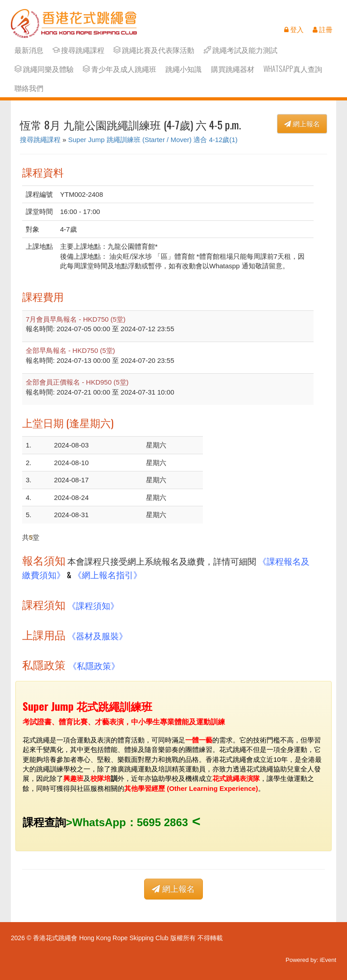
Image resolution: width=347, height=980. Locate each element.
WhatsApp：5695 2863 (130, 822)
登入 (294, 29)
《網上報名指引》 (108, 574)
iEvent (328, 960)
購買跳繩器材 (233, 69)
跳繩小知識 (183, 69)
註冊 (323, 29)
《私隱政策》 (94, 665)
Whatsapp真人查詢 (293, 69)
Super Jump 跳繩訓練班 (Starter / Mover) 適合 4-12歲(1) (153, 140)
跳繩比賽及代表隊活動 (154, 50)
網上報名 (302, 124)
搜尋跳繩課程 (78, 50)
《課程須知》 (93, 605)
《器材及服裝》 (97, 635)
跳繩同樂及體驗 (44, 69)
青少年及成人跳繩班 (120, 69)
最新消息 (29, 50)
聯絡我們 (29, 88)
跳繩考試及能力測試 (241, 50)
